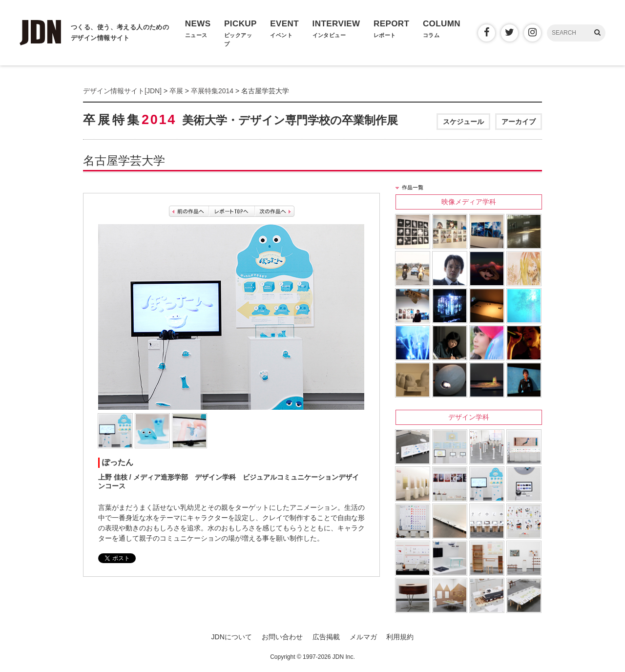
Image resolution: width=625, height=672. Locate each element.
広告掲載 (326, 637)
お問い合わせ (282, 637)
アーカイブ (519, 122)
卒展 (176, 91)
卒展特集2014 (212, 91)
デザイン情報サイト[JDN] (122, 91)
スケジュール (463, 122)
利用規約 (400, 637)
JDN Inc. (344, 657)
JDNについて (232, 637)
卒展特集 (240, 120)
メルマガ (363, 637)
